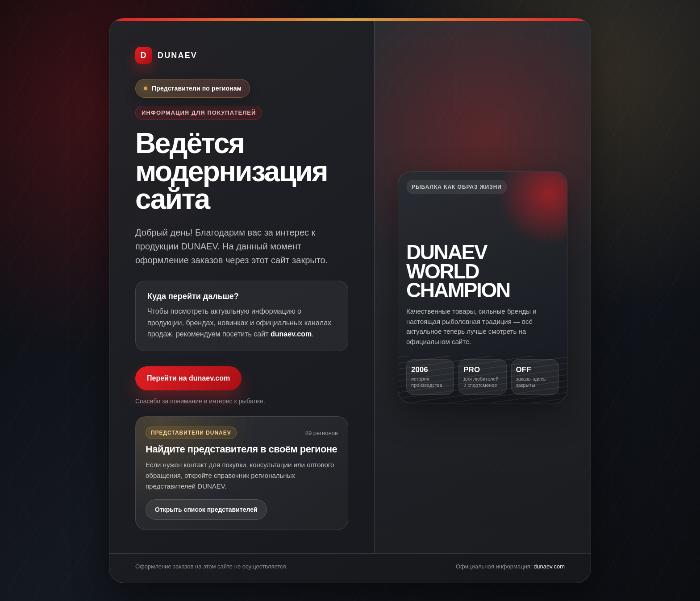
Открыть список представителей (206, 510)
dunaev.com (291, 334)
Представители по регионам (197, 88)
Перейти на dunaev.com (188, 378)
